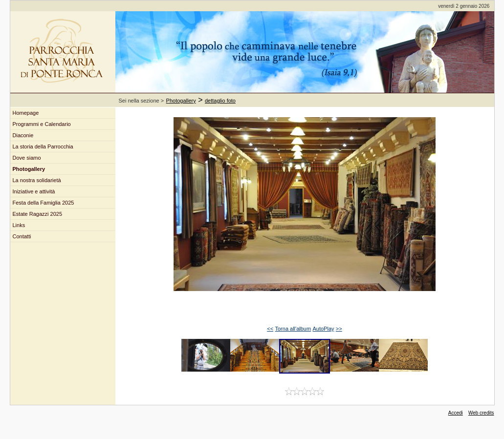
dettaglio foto (220, 101)
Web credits (481, 413)
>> (339, 329)
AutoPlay (323, 329)
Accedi (456, 413)
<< (270, 329)
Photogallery (181, 101)
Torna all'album (293, 329)
